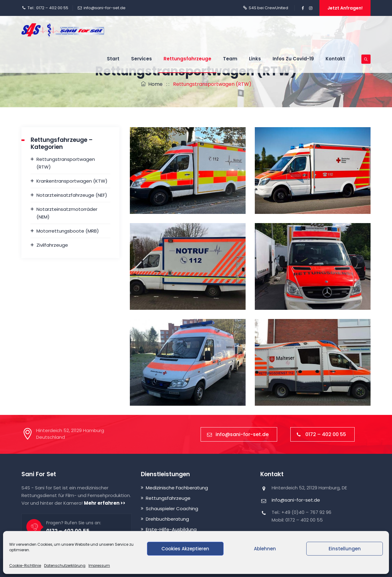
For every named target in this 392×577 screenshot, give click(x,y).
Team (230, 59)
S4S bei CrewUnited (268, 8)
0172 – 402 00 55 (321, 434)
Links (255, 59)
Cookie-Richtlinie (25, 566)
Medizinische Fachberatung (177, 488)
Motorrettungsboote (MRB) (68, 231)
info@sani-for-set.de (105, 8)
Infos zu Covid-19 (293, 59)
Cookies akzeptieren (185, 549)
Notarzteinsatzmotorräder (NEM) (67, 213)
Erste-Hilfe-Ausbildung (171, 529)
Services (141, 59)
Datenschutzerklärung (65, 566)
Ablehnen (265, 549)
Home (152, 84)
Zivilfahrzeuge (52, 245)
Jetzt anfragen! (345, 8)
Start (113, 59)
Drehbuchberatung (167, 519)
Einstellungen (345, 549)
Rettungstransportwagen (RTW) (66, 163)
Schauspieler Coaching (172, 509)
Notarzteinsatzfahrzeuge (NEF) (72, 195)
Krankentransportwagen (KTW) (72, 181)
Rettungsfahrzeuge (187, 59)
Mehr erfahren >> (105, 503)
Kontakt (335, 59)
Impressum (99, 566)
